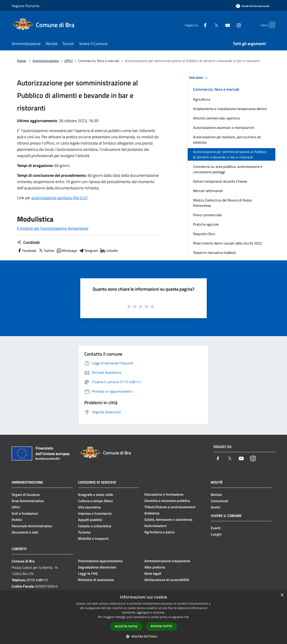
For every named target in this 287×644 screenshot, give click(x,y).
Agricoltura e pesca (159, 532)
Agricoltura (202, 99)
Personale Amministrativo (32, 526)
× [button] (282, 595)
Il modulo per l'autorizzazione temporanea (53, 228)
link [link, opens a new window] (187, 617)
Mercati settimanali (208, 191)
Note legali (153, 573)
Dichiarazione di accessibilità (167, 580)
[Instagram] (230, 25)
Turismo (84, 532)
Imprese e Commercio (95, 513)
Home (22, 61)
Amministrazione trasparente (167, 561)
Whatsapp (67, 251)
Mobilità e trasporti (93, 538)
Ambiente (152, 513)
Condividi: (29, 242)
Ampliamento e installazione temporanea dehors (230, 109)
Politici (17, 520)
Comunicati (220, 501)
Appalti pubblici (90, 520)
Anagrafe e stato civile (96, 495)
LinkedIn (109, 251)
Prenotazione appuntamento (100, 561)
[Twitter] (208, 25)
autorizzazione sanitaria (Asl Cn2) (60, 198)
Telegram (88, 251)
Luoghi (216, 534)
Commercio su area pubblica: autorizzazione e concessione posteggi (228, 169)
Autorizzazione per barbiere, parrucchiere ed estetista (227, 140)
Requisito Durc (204, 234)
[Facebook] (196, 25)
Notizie (216, 495)
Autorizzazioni (155, 526)
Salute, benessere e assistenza (168, 519)
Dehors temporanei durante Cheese (220, 181)
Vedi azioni (199, 78)
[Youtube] (219, 25)
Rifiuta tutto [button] (162, 626)
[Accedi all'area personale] (253, 6)
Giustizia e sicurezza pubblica (167, 501)
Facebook (27, 251)
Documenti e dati (25, 532)
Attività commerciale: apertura (216, 118)
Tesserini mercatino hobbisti (214, 253)
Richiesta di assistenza (96, 580)
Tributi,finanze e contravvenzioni (170, 507)
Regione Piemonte (26, 6)
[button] (143, 636)
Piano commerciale (207, 215)
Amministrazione (46, 61)
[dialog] (143, 617)
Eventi (216, 528)
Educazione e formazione (164, 494)
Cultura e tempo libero (96, 501)
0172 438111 (37, 580)
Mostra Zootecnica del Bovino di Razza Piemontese (222, 203)
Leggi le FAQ (88, 573)
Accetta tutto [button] (126, 626)
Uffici (68, 61)
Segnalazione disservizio (97, 567)
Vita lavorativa (89, 507)
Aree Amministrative (28, 501)
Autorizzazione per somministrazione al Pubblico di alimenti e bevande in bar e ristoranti (230, 154)
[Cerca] (270, 25)
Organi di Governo (26, 495)
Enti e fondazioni (25, 513)
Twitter (46, 251)
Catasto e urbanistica (95, 526)
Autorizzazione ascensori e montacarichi (224, 128)
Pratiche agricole (206, 224)
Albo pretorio (155, 567)
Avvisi (215, 507)
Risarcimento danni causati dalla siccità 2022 (228, 243)
